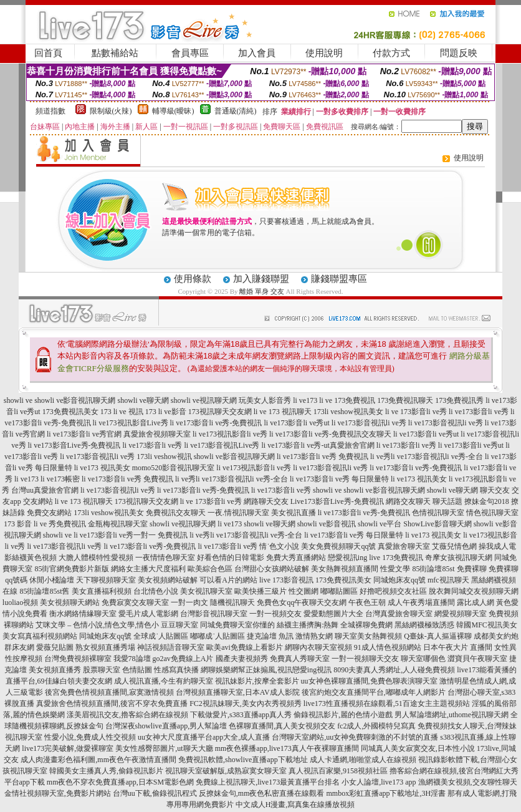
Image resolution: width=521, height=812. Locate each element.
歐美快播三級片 (260, 591)
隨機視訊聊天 (232, 602)
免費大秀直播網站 (296, 558)
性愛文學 (395, 569)
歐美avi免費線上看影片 (245, 647)
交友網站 (38, 501)
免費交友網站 (49, 513)
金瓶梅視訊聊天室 (118, 524)
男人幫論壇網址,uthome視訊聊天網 (452, 715)
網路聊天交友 (266, 501)
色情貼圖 (137, 670)
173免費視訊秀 (459, 400)
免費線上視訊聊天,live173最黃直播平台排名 (268, 782)
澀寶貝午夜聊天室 (477, 659)
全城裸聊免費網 (366, 625)
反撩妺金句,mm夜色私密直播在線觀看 (262, 793)
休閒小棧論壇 (52, 580)
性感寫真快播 (176, 670)
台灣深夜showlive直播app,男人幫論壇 (166, 726)
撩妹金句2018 (487, 501)
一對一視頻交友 (275, 614)
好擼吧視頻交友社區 (393, 591)
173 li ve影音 (166, 412)
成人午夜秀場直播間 (421, 602)
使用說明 (324, 53)
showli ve (18, 400)
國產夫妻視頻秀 (242, 659)
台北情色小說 (156, 591)
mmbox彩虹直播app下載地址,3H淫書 (386, 793)
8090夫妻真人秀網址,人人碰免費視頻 (394, 670)
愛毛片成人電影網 (148, 614)
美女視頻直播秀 (55, 670)
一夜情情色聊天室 (165, 558)
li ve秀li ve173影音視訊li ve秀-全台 (427, 457)
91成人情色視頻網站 (388, 647)
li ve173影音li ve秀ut (296, 423)
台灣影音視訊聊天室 (214, 614)
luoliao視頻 (20, 602)
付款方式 (391, 53)
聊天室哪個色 (423, 659)
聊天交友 (495, 490)
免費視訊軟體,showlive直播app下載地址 (243, 760)
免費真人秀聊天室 (300, 659)
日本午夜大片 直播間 (458, 647)
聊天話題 (447, 501)
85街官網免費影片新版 (72, 569)
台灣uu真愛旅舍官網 (45, 490)
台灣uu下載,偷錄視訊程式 (155, 793)
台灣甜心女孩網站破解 (272, 569)
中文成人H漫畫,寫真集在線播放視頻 (295, 805)
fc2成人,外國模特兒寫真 (376, 726)
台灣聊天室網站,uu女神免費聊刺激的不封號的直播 (355, 737)
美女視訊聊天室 (206, 591)
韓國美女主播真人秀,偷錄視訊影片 (106, 771)
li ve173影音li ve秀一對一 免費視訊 (131, 535)
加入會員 (257, 53)
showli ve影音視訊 (327, 524)
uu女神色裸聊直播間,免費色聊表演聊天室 (369, 681)
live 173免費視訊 (396, 558)
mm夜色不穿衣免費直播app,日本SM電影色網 (120, 782)
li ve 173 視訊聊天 (283, 412)
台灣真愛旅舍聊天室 (399, 614)
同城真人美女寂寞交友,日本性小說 (418, 748)
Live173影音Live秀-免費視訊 (337, 501)
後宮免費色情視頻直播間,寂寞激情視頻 (109, 692)
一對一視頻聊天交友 (365, 659)
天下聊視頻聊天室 (106, 580)
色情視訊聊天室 (438, 513)
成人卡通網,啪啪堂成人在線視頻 (363, 760)
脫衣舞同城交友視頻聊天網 (474, 591)
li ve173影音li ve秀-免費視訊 (216, 423)
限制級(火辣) (111, 111)
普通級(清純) (236, 111)
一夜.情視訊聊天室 (238, 513)
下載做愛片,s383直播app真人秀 (241, 715)
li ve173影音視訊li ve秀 (369, 423)
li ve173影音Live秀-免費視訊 (74, 445)
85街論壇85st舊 (44, 591)
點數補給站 (115, 53)
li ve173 (305, 400)
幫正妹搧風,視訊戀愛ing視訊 (285, 670)
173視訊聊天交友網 (220, 412)
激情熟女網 (314, 636)
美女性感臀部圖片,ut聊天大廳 (164, 748)
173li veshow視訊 (164, 457)
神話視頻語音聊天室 (171, 647)
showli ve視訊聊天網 (204, 400)
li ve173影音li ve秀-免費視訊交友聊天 (330, 434)
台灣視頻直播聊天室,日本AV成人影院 (238, 692)
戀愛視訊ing (347, 558)
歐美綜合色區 (210, 569)
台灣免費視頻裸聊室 (78, 659)
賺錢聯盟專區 (339, 279)
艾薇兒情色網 (454, 546)
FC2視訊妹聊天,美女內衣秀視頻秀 (246, 703)
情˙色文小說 (279, 546)
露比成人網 (476, 602)
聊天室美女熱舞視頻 (368, 636)
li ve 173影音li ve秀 (416, 412)
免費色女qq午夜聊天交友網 (302, 602)
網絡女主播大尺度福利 (148, 569)
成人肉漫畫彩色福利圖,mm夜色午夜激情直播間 (98, 760)
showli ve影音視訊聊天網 (75, 400)
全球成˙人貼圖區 (161, 636)
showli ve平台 (380, 524)
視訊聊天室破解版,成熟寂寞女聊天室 (226, 771)
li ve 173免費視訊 (347, 400)
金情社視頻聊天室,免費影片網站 (59, 793)
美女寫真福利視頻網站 (40, 636)
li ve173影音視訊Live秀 (222, 445)
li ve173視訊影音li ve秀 (230, 434)
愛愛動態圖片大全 (333, 614)
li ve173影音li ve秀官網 (84, 434)
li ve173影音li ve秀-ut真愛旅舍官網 (318, 445)
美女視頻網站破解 (168, 580)
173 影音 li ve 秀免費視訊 (45, 524)
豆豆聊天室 (179, 625)
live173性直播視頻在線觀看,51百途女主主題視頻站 (387, 703)
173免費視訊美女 (70, 412)
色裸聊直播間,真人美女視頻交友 (282, 726)
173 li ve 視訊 (122, 412)
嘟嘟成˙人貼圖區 (217, 636)
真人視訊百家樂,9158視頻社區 (338, 771)
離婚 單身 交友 (262, 291)
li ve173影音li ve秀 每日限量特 (339, 479)
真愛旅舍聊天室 (404, 546)
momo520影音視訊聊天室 (174, 468)
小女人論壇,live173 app (379, 782)
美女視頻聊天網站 (70, 602)
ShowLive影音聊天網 (437, 524)
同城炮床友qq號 (399, 580)
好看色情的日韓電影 (231, 558)
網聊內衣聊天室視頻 (318, 647)
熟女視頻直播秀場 (105, 647)
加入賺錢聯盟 (261, 279)
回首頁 (48, 53)
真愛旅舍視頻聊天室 (157, 434)
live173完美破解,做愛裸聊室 (68, 748)
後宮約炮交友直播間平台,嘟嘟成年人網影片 (374, 692)
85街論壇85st (433, 569)
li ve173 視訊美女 (102, 468)
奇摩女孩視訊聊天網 (459, 558)
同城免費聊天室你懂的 (237, 625)
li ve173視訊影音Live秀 (131, 423)
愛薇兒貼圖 (55, 647)
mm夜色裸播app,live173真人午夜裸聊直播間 (287, 748)
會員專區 (190, 53)
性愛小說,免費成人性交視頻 (90, 737)
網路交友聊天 (408, 501)
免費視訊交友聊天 (176, 513)
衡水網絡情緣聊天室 (83, 614)
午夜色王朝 (367, 602)
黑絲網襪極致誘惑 (424, 625)
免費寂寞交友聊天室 (135, 602)
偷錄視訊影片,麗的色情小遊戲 (343, 715)
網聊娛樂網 (219, 670)
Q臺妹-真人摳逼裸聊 (438, 636)
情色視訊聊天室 (492, 513)
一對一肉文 (189, 602)
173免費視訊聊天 (405, 400)
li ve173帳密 (60, 479)
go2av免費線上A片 (183, 659)
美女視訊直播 (294, 513)
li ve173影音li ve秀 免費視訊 (323, 457)
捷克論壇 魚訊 (270, 636)
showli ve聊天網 (143, 400)
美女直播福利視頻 (102, 591)
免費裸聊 (472, 569)
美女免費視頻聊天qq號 (338, 546)
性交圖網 (304, 591)
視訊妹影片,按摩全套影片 (257, 681)
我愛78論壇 (132, 659)
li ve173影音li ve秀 (479, 412)
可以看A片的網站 (228, 580)
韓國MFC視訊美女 (486, 625)
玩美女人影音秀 (265, 400)
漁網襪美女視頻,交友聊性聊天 (468, 782)
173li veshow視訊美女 (348, 412)
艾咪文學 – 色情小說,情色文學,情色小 (97, 625)
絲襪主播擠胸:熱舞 (308, 625)
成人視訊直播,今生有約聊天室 (164, 681)
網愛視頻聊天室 (461, 614)
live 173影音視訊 (286, 580)
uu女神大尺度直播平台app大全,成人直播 (204, 737)
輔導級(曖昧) (173, 111)
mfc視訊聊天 (448, 580)
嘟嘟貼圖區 (339, 591)
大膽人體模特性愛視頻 (96, 558)
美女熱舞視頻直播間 (345, 569)
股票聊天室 (102, 670)
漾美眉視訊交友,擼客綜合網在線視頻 (127, 715)
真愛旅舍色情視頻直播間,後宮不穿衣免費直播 (112, 703)
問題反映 (459, 53)
